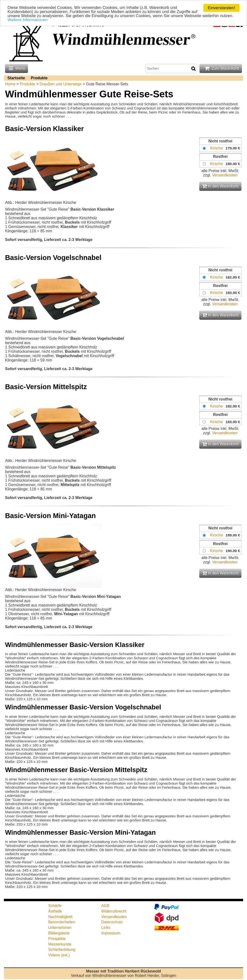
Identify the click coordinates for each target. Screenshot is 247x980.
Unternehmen (60, 928)
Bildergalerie (59, 933)
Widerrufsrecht (114, 911)
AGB (105, 906)
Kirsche (216, 148)
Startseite (16, 78)
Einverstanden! (221, 8)
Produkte (39, 78)
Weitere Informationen (28, 20)
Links (106, 928)
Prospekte (57, 939)
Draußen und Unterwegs (61, 84)
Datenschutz (112, 922)
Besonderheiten (62, 922)
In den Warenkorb (220, 186)
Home (10, 84)
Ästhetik (55, 911)
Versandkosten (225, 175)
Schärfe (55, 906)
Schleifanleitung (62, 950)
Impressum (111, 933)
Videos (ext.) (59, 955)
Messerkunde (60, 944)
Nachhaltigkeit (60, 917)
